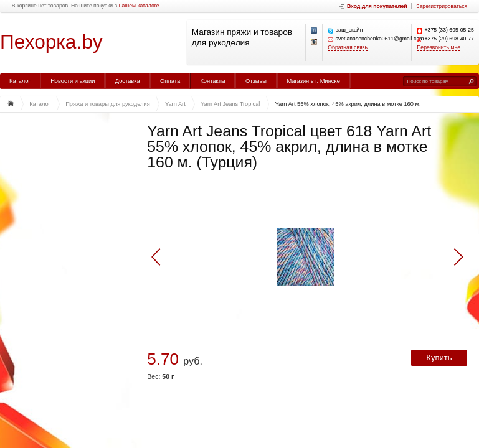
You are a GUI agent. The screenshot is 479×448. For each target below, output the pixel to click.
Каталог (20, 81)
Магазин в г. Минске (313, 81)
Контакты (212, 81)
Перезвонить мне (439, 48)
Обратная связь (348, 48)
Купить (439, 357)
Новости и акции (73, 81)
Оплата (170, 81)
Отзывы (256, 81)
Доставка (128, 81)
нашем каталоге (139, 6)
